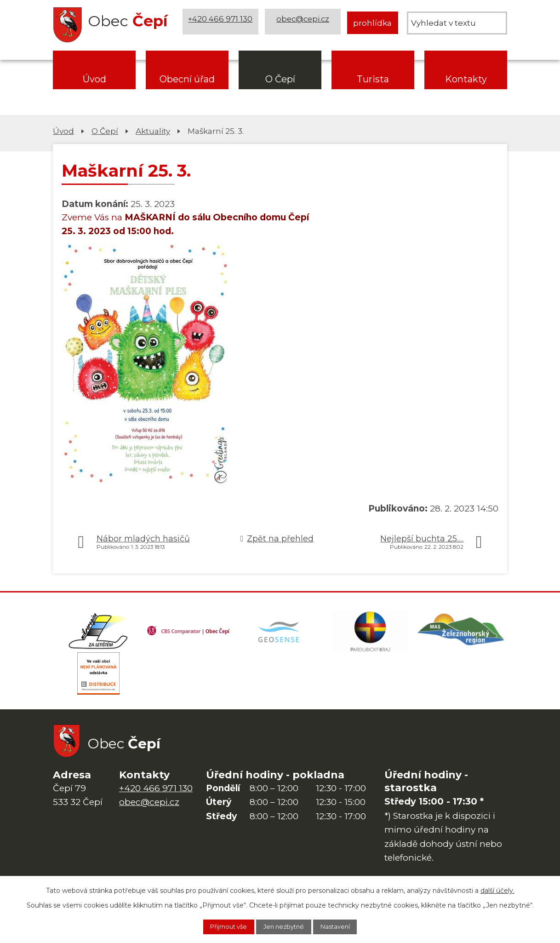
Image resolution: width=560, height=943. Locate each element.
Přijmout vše (221, 926)
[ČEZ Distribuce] (98, 679)
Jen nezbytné (285, 926)
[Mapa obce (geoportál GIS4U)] (280, 633)
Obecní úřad (187, 79)
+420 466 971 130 (222, 23)
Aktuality (153, 131)
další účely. (497, 889)
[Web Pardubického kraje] (371, 633)
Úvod (94, 79)
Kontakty (466, 79)
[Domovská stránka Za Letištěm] (98, 633)
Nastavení (344, 926)
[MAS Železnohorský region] (462, 633)
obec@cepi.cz (304, 23)
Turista (373, 79)
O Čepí (280, 79)
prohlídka (372, 23)
